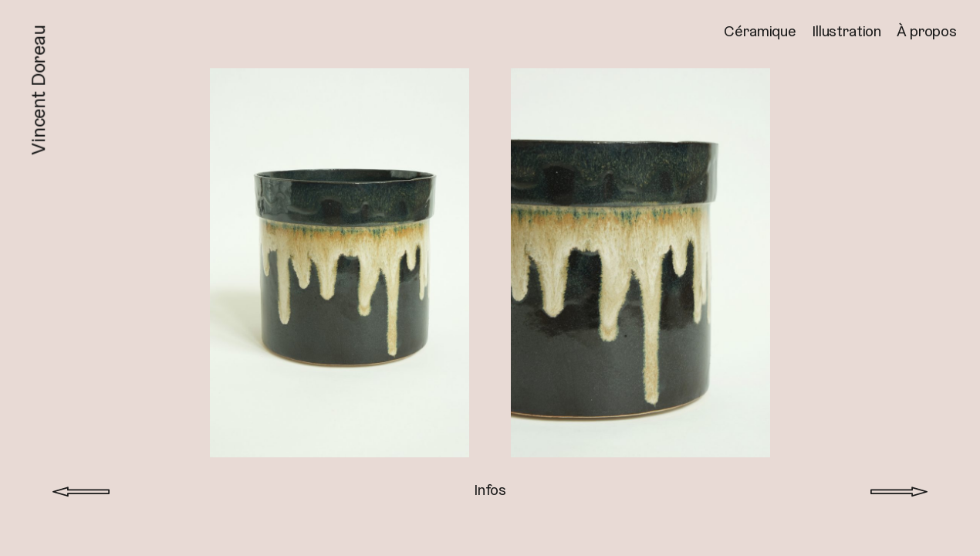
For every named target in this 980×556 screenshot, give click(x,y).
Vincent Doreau (38, 90)
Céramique (760, 31)
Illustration (847, 31)
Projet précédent (81, 484)
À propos (927, 31)
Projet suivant (899, 484)
